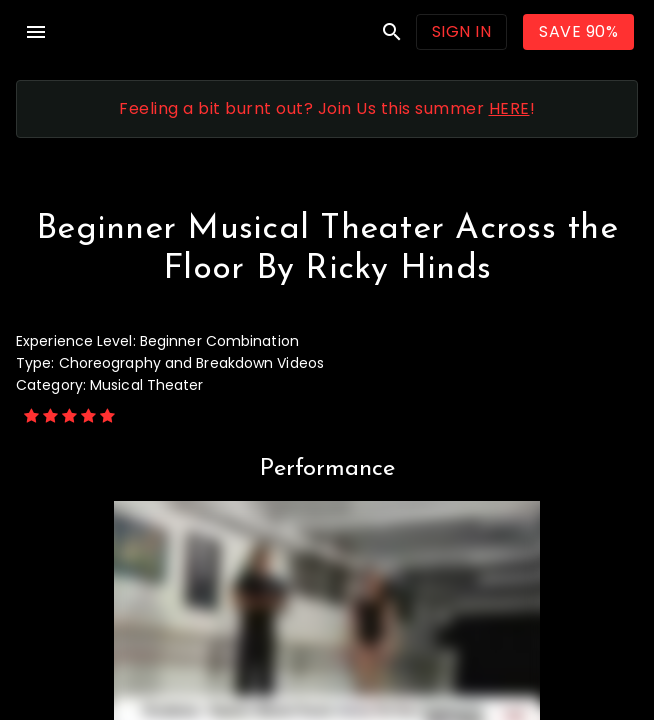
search (392, 32)
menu (36, 32)
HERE (509, 108)
